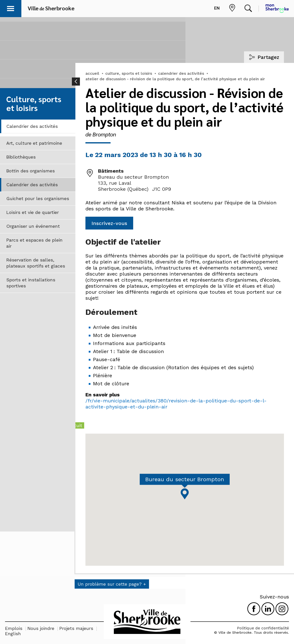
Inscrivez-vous (109, 223)
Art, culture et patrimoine (34, 143)
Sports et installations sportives (31, 283)
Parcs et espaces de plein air (34, 243)
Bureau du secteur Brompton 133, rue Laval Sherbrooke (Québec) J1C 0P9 (135, 183)
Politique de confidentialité (263, 628)
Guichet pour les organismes (38, 198)
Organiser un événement (33, 226)
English (13, 634)
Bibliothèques (21, 157)
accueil (92, 73)
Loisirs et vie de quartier (33, 212)
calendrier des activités (181, 73)
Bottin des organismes (31, 171)
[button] (11, 8)
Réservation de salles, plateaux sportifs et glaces (36, 263)
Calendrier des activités (32, 126)
